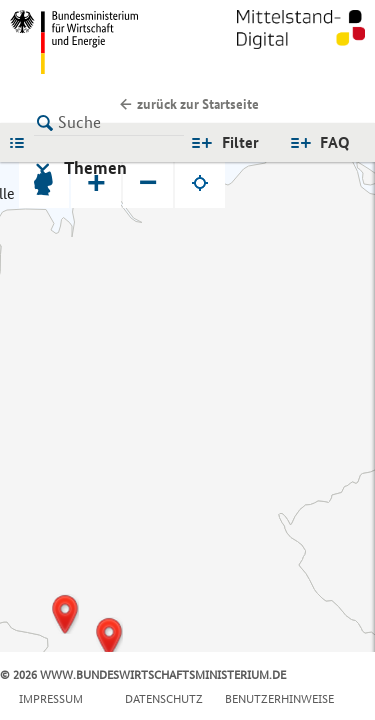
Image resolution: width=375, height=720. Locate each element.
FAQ (335, 142)
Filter (240, 142)
